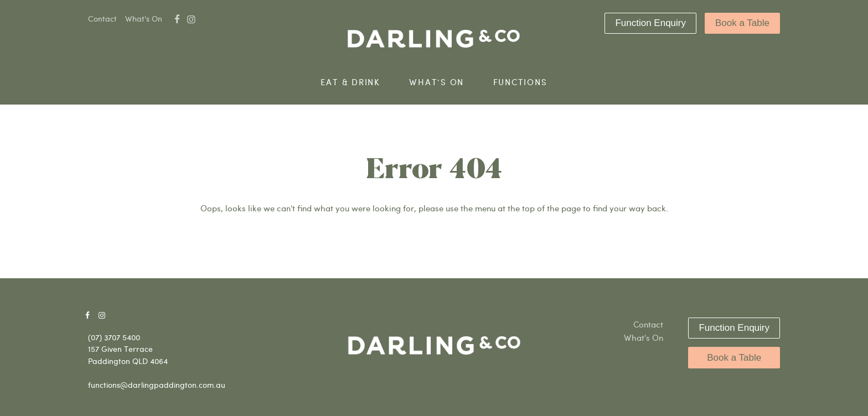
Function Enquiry (650, 23)
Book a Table (742, 23)
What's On (144, 19)
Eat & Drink (350, 82)
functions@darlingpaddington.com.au (157, 385)
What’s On (436, 82)
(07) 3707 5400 (114, 337)
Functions (520, 82)
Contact (102, 19)
